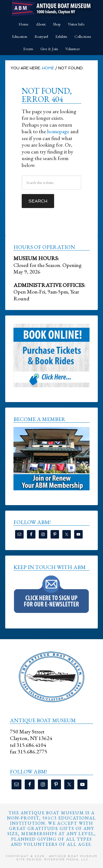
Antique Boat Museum (52, 8)
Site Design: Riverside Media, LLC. (53, 859)
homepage (58, 131)
